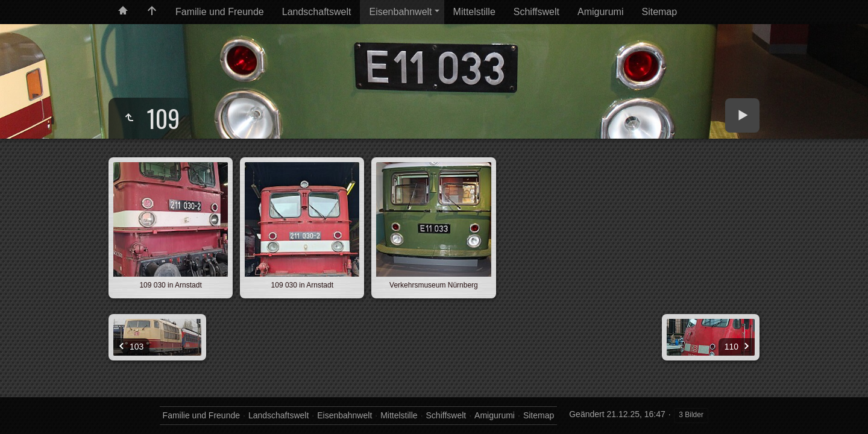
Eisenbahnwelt (400, 12)
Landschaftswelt (317, 12)
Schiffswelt (536, 12)
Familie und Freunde (220, 12)
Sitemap (659, 12)
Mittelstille (474, 12)
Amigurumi (600, 12)
